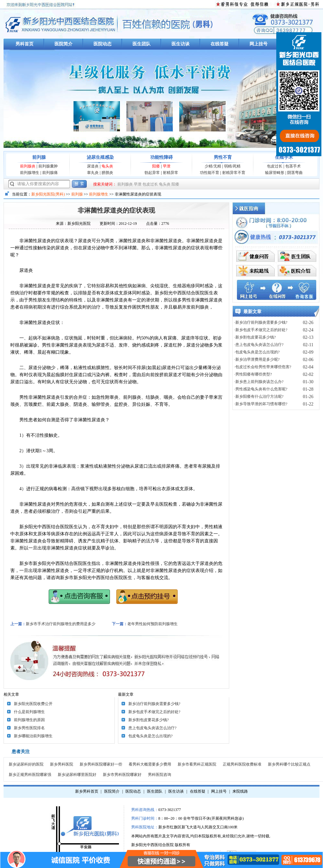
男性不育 (223, 157)
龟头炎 (107, 166)
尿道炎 (93, 166)
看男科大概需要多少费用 (150, 764)
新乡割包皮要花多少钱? (148, 720)
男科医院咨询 (160, 775)
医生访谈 (181, 44)
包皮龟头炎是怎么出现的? (150, 736)
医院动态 (103, 44)
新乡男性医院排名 (29, 728)
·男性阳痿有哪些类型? (253, 374)
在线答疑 (220, 44)
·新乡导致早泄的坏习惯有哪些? (261, 404)
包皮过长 (275, 166)
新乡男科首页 (87, 791)
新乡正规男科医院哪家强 (30, 775)
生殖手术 (284, 157)
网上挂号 (259, 44)
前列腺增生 (30, 173)
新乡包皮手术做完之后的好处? (154, 712)
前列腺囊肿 (48, 166)
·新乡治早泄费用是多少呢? (257, 359)
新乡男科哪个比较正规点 (289, 764)
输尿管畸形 (275, 173)
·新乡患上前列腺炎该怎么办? (259, 382)
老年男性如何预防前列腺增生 (152, 624)
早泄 (167, 166)
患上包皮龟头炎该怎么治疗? (152, 728)
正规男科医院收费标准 (242, 764)
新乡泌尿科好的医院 (26, 764)
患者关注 (21, 752)
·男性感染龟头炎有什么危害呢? (261, 389)
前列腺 (39, 157)
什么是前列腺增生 (29, 712)
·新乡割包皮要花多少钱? (255, 337)
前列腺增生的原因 (29, 720)
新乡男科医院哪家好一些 (101, 764)
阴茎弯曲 (295, 173)
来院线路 (240, 791)
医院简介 (64, 44)
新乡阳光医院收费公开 (33, 704)
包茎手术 (293, 166)
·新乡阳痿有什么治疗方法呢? (259, 396)
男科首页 (24, 44)
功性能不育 (210, 173)
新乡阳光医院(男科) (48, 194)
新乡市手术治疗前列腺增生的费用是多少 (61, 624)
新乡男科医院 (62, 764)
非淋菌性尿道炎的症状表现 (116, 210)
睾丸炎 (93, 173)
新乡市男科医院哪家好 (122, 775)
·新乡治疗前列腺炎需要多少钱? (261, 322)
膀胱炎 (107, 173)
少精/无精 (213, 166)
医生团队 (142, 44)
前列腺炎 (28, 166)
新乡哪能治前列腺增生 (33, 736)
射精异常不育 (234, 173)
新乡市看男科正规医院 (197, 764)
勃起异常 (152, 173)
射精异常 (171, 173)
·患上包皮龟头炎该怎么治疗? (259, 345)
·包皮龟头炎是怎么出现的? (257, 352)
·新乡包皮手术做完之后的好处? (261, 330)
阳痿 (156, 166)
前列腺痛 (50, 173)
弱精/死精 (232, 166)
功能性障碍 (161, 157)
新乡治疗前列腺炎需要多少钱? (154, 704)
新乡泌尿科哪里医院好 (77, 775)
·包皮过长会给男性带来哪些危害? (263, 367)
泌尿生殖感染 (100, 157)
